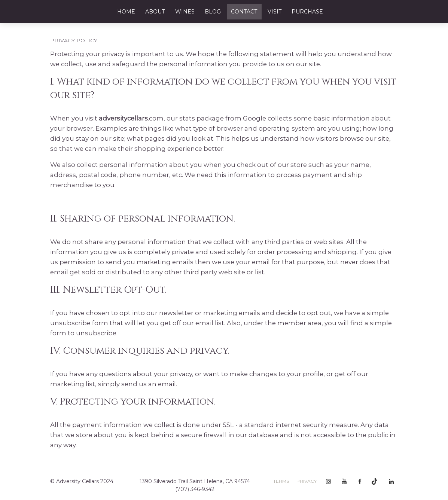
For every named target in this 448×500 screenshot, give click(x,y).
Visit (275, 12)
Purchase (307, 12)
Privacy (307, 481)
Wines (185, 12)
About (155, 12)
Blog (213, 12)
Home (126, 12)
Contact (244, 12)
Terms (281, 481)
